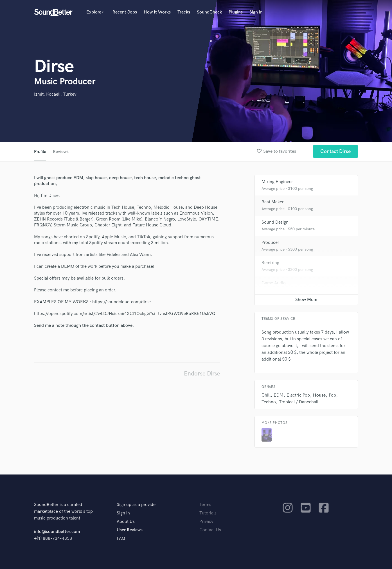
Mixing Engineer (277, 182)
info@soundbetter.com (57, 532)
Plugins (236, 12)
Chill (266, 395)
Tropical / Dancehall (299, 402)
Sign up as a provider (137, 505)
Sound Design (275, 222)
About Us (126, 522)
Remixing (270, 263)
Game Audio (274, 283)
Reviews (61, 152)
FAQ (121, 538)
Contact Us (210, 530)
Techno (269, 402)
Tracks (184, 12)
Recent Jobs (125, 12)
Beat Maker (273, 202)
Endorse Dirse (202, 374)
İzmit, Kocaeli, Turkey (55, 94)
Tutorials (208, 513)
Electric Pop (298, 395)
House (319, 395)
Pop (332, 395)
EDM (279, 395)
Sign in (256, 12)
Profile (40, 152)
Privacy (206, 522)
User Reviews (130, 530)
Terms (205, 505)
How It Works (157, 12)
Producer (270, 243)
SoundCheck (209, 12)
